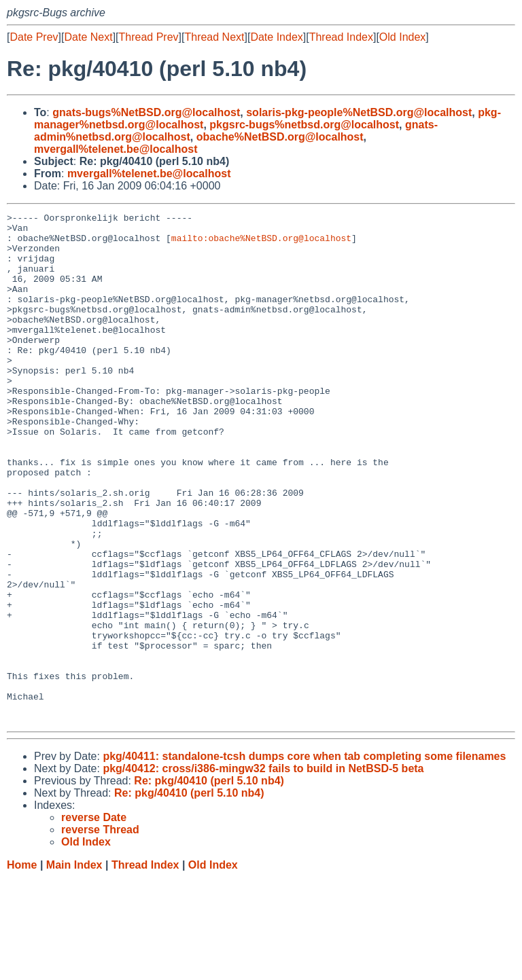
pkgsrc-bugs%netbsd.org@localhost (304, 125)
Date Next (88, 37)
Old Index (402, 37)
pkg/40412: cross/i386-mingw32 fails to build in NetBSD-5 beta (263, 870)
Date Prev (34, 37)
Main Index (74, 967)
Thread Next (214, 37)
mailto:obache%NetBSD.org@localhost (261, 244)
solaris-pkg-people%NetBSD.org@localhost (359, 112)
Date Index (276, 37)
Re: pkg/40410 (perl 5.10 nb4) (209, 883)
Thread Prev (149, 37)
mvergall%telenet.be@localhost (116, 149)
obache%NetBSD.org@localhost (280, 137)
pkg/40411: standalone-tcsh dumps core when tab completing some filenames (304, 858)
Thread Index (341, 37)
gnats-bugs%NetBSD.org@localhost (146, 112)
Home (22, 967)
